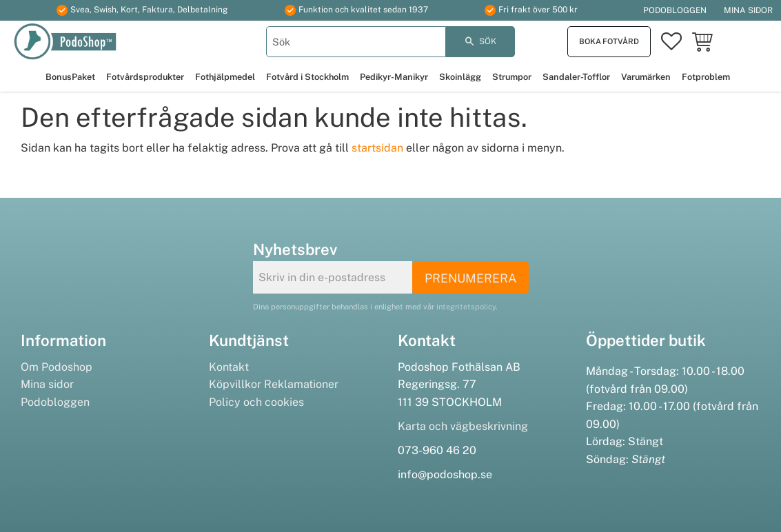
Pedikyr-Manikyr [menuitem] (394, 77)
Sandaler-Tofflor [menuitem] (576, 77)
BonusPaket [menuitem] (70, 77)
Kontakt (229, 367)
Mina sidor (47, 384)
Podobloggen (55, 402)
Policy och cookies (256, 402)
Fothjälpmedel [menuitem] (225, 77)
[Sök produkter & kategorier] (356, 42)
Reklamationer (301, 384)
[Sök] (480, 42)
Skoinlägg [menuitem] (460, 77)
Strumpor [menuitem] (512, 77)
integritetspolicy (466, 307)
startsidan (377, 148)
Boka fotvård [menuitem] (609, 41)
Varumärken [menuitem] (646, 77)
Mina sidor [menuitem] (748, 10)
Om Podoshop (57, 367)
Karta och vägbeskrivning (463, 426)
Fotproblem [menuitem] (706, 77)
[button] (671, 42)
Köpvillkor (235, 384)
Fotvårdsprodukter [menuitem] (145, 77)
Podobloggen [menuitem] (675, 10)
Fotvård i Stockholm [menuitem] (307, 77)
